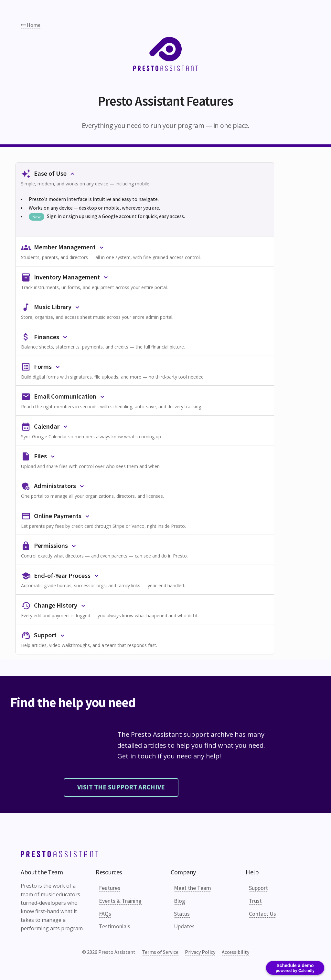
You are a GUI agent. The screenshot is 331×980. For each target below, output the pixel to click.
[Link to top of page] (59, 855)
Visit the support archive (121, 787)
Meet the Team (192, 888)
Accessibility (235, 952)
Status (182, 914)
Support (258, 888)
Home (31, 25)
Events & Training (120, 901)
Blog (180, 901)
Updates (184, 926)
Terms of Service (160, 952)
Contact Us (262, 914)
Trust (255, 901)
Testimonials (115, 926)
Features (110, 888)
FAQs (105, 914)
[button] (145, 177)
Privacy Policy (200, 952)
